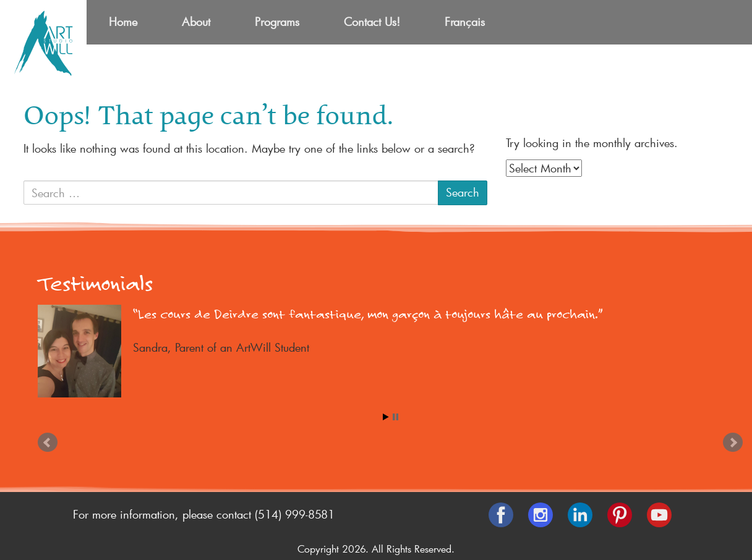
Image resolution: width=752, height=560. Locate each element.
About (196, 22)
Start (386, 417)
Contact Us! (372, 22)
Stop (395, 417)
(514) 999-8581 (295, 514)
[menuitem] (465, 22)
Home (123, 22)
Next (733, 443)
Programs (277, 22)
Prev (48, 443)
